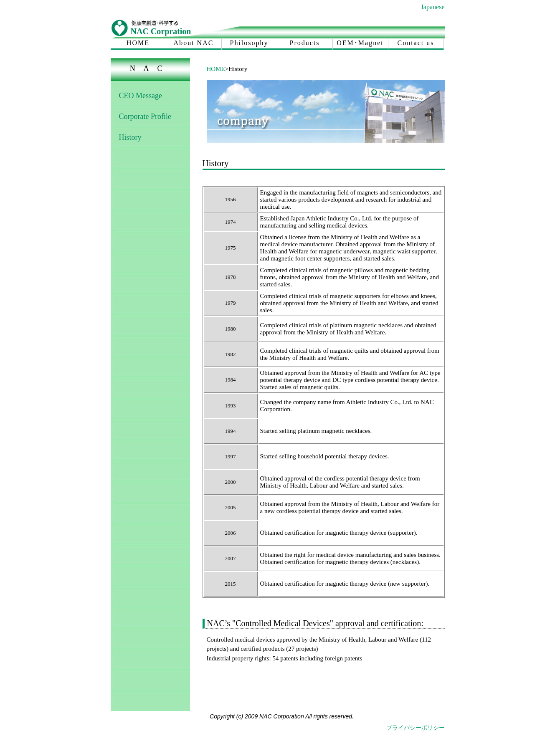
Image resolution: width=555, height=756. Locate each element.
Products (305, 43)
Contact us (416, 43)
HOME (138, 43)
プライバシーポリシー (416, 728)
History (130, 137)
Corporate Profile (145, 116)
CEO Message (141, 96)
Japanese (433, 7)
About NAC (194, 43)
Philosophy (249, 43)
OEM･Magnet (360, 43)
